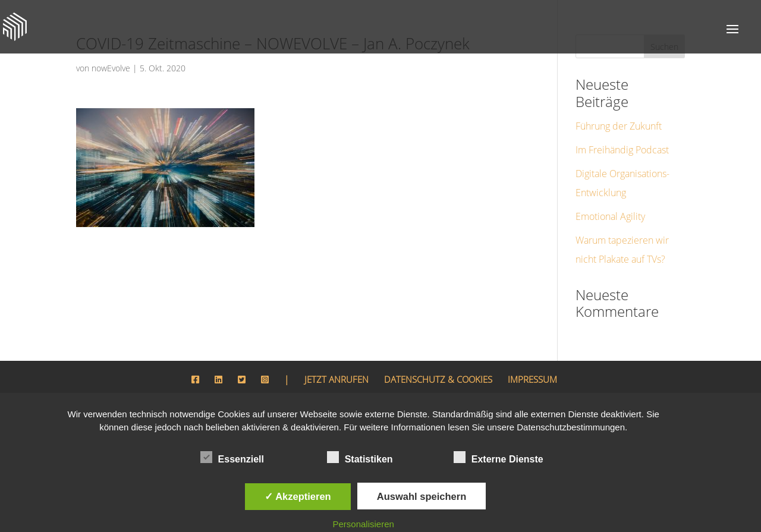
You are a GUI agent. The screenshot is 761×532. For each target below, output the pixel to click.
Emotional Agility (610, 199)
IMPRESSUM (541, 362)
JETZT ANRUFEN (326, 362)
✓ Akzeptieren (298, 496)
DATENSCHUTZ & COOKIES (438, 362)
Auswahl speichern (422, 496)
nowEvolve (110, 68)
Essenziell (232, 458)
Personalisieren (364, 524)
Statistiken (360, 458)
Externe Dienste (499, 458)
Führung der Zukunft (615, 108)
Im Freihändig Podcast (619, 132)
